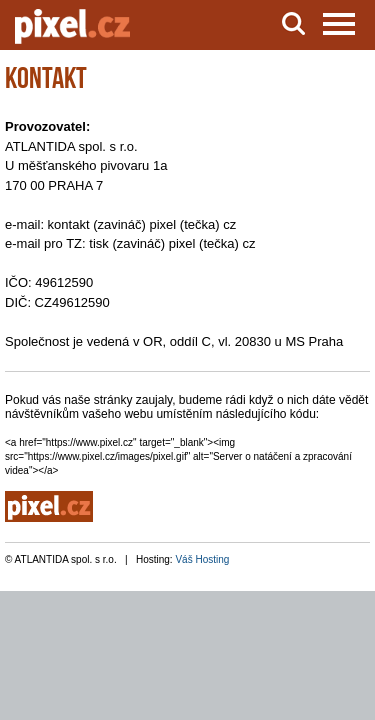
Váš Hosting (202, 559)
